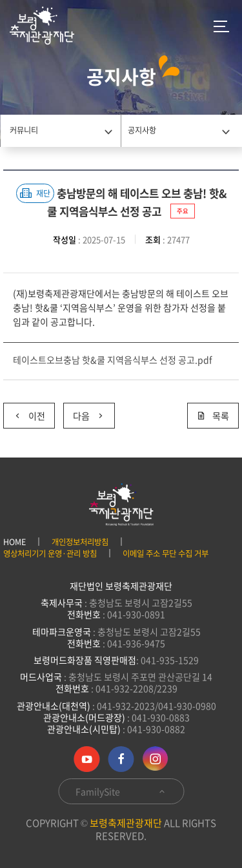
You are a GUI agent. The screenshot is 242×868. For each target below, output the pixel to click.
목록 (213, 416)
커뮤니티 (24, 130)
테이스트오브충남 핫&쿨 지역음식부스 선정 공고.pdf (113, 360)
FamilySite (121, 791)
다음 (84, 413)
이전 (24, 413)
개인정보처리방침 (80, 542)
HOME (15, 542)
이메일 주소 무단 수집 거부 (166, 554)
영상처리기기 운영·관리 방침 (50, 554)
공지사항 (142, 130)
